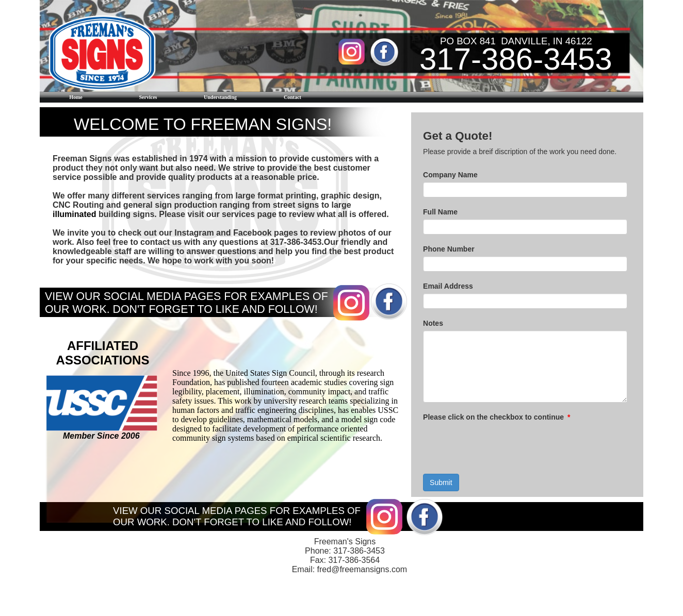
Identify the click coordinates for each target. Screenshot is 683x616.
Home (76, 97)
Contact (292, 97)
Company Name (450, 175)
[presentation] (501, 444)
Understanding (220, 97)
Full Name (440, 212)
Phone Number (449, 249)
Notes (433, 323)
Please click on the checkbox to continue (497, 417)
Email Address (448, 286)
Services (148, 97)
